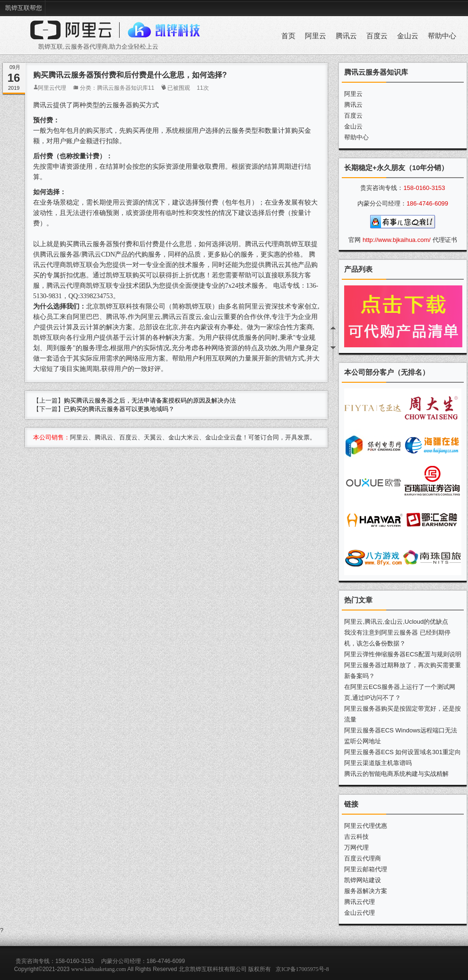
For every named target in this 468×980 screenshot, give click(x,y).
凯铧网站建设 (363, 880)
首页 (288, 36)
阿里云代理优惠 (366, 826)
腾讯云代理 (360, 902)
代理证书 (445, 240)
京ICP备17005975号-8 (302, 969)
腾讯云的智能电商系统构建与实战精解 (396, 774)
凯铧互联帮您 (24, 8)
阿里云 (316, 36)
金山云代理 (360, 913)
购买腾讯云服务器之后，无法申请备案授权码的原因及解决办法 (150, 400)
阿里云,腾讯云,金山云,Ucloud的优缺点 (396, 622)
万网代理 (356, 847)
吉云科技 (356, 837)
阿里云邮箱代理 (366, 869)
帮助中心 (442, 36)
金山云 (408, 36)
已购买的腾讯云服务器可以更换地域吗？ (119, 409)
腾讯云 (346, 36)
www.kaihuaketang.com (99, 969)
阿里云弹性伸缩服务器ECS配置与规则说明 (403, 654)
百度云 (377, 36)
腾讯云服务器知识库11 (126, 88)
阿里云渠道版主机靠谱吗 (378, 763)
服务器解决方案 (366, 891)
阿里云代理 (52, 88)
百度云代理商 (363, 858)
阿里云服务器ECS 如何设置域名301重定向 (403, 752)
